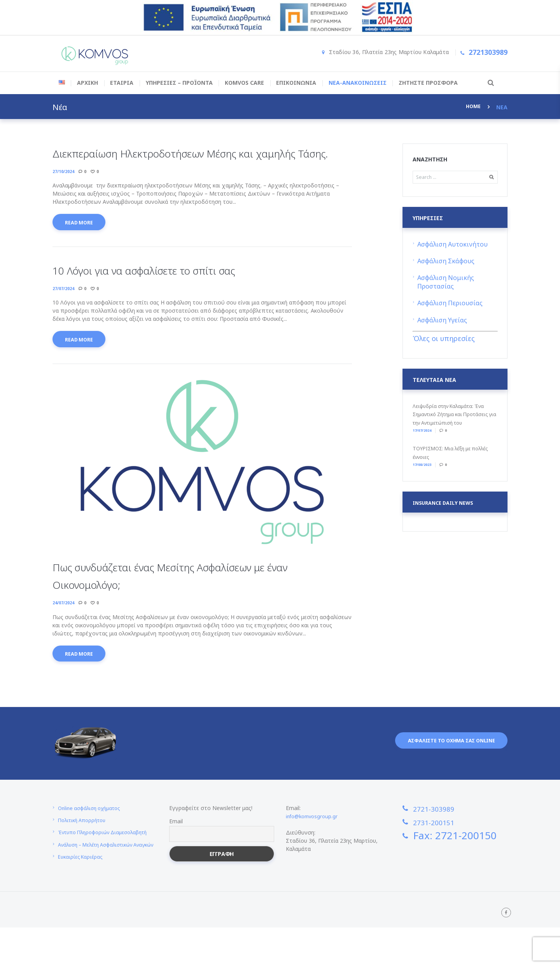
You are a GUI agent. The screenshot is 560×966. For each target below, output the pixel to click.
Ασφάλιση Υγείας (444, 321)
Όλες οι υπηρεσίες (444, 340)
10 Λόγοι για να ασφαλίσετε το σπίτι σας (177, 289)
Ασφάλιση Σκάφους (448, 262)
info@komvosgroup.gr (314, 841)
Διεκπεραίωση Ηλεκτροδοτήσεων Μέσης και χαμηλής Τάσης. (189, 161)
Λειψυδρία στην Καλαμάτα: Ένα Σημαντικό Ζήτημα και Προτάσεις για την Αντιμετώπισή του (455, 416)
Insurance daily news (447, 504)
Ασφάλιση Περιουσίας (452, 304)
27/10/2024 (65, 189)
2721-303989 (444, 832)
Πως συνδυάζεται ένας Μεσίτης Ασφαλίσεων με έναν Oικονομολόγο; (198, 597)
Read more (82, 242)
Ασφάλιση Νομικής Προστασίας (447, 283)
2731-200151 (444, 846)
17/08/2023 (425, 465)
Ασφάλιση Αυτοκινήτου (455, 246)
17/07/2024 (425, 431)
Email (176, 846)
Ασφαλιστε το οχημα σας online (444, 767)
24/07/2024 (65, 625)
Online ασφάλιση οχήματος (93, 832)
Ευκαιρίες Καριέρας (82, 897)
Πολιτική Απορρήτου (85, 844)
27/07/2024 (65, 308)
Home (472, 107)
